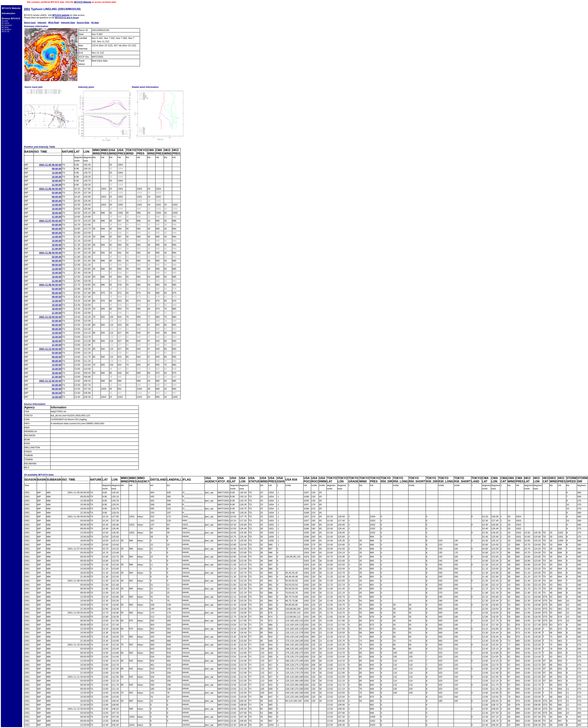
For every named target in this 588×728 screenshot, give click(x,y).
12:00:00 (56, 173)
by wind (5, 27)
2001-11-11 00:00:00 (50, 349)
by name (5, 23)
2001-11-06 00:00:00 (50, 189)
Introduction (8, 13)
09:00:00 (56, 169)
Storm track (30, 23)
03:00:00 (56, 193)
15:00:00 (56, 177)
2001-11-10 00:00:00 (50, 317)
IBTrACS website (61, 15)
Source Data (83, 23)
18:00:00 (56, 181)
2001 (27, 9)
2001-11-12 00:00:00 (50, 381)
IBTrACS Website (83, 2)
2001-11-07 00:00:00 (50, 221)
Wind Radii (54, 23)
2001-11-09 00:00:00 (50, 285)
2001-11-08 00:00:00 (50, 253)
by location (6, 29)
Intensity (42, 23)
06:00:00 (56, 197)
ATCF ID (5, 31)
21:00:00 (56, 185)
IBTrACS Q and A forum (67, 18)
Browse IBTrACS (11, 18)
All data (95, 23)
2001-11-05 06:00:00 (50, 165)
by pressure (7, 25)
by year (5, 21)
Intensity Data (68, 23)
